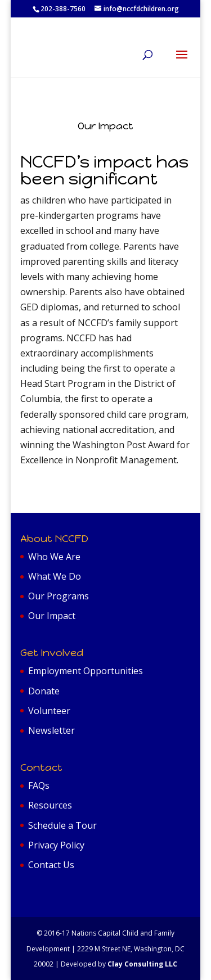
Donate (44, 691)
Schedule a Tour (62, 825)
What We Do (55, 576)
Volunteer (49, 711)
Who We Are (54, 557)
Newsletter (51, 730)
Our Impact (52, 616)
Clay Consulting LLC (142, 964)
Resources (50, 805)
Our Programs (59, 596)
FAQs (39, 785)
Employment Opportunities (86, 671)
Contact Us (51, 865)
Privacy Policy (56, 845)
